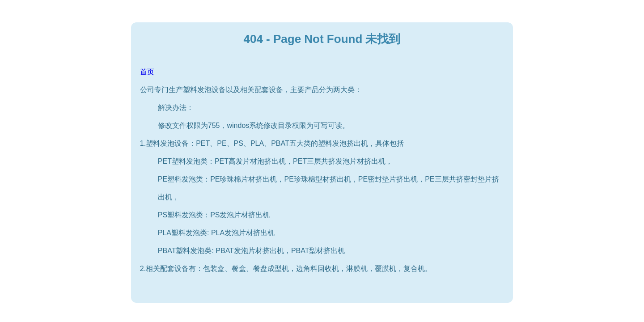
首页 (147, 72)
